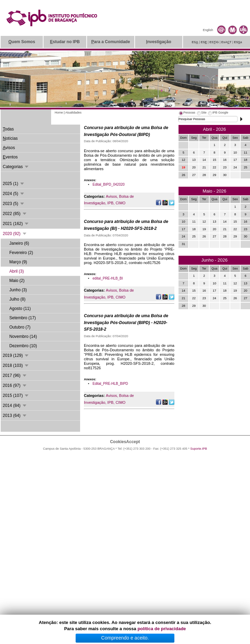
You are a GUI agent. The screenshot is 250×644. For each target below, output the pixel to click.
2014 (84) (15, 406)
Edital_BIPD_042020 (109, 184)
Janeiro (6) (19, 243)
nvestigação (159, 42)
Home (59, 113)
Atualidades (73, 113)
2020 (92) (15, 234)
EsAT (227, 42)
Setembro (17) (23, 318)
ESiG (214, 42)
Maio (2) (17, 281)
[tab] (187, 114)
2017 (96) (15, 375)
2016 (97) (15, 386)
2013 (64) (15, 416)
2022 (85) (15, 214)
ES (195, 42)
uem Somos (22, 42)
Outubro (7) (20, 327)
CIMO (121, 203)
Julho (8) (17, 299)
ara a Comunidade (110, 42)
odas (8, 129)
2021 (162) (16, 224)
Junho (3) (18, 290)
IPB (110, 203)
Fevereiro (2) (21, 253)
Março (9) (18, 262)
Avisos (112, 196)
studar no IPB (65, 42)
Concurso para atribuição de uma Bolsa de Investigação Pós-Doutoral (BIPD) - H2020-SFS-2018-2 (126, 323)
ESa (238, 42)
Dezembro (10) (23, 346)
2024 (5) (14, 194)
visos (9, 148)
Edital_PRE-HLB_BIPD (110, 384)
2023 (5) (14, 204)
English (208, 30)
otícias (10, 138)
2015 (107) (16, 396)
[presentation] (187, 114)
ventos (10, 157)
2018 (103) (16, 365)
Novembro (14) (23, 336)
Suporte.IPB (199, 449)
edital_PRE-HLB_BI (108, 278)
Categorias (16, 167)
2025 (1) (14, 184)
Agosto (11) (20, 309)
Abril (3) (17, 271)
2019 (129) (16, 355)
